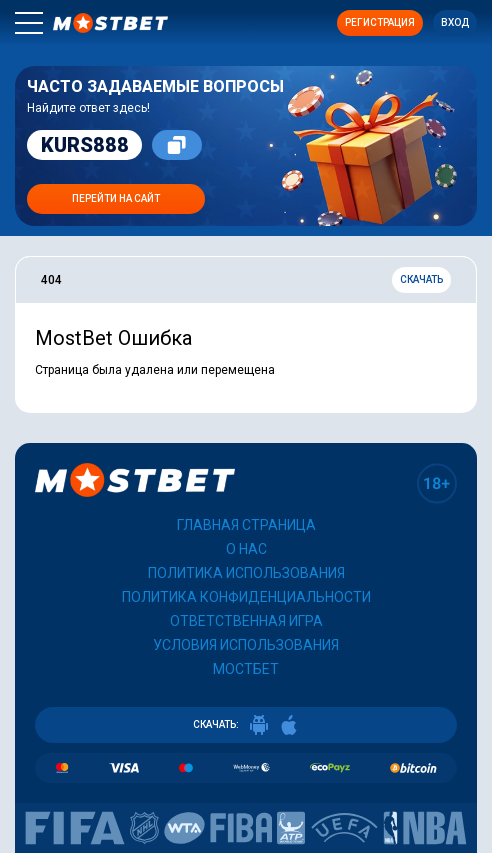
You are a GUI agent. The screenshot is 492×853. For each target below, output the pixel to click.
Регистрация (380, 22)
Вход (455, 22)
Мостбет (246, 669)
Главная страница (246, 525)
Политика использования (246, 573)
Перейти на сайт (116, 198)
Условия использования (246, 645)
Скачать (421, 279)
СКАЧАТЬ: (246, 725)
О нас (246, 549)
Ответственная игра (246, 621)
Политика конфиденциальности (246, 597)
